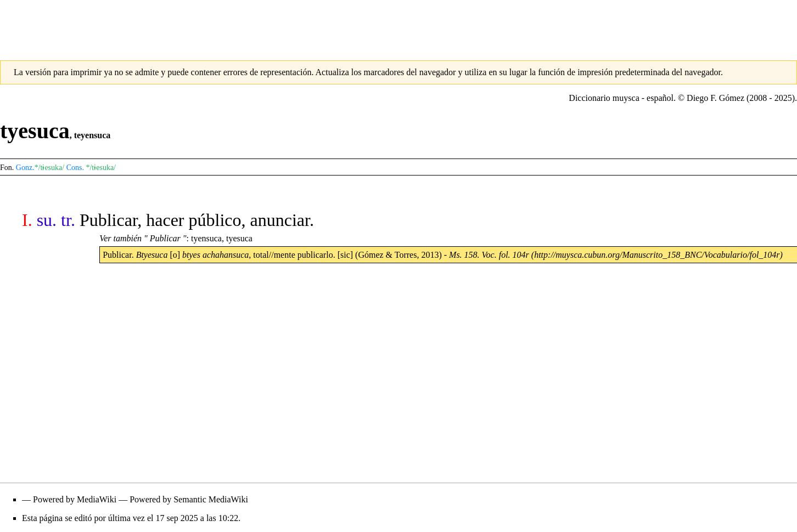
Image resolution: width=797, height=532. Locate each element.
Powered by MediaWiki (75, 499)
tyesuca (239, 238)
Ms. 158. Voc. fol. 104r (489, 255)
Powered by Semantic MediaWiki (189, 499)
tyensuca (206, 238)
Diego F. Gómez (715, 98)
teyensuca (92, 135)
